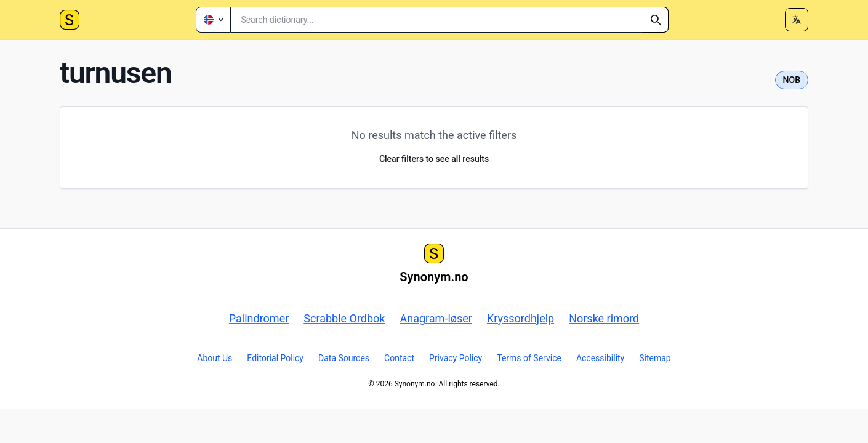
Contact (399, 358)
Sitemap (655, 358)
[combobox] (450, 20)
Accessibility (600, 358)
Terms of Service (529, 358)
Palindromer (259, 318)
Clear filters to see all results (434, 159)
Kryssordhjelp (520, 318)
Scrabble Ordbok (344, 318)
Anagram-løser (436, 318)
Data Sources (344, 358)
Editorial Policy (275, 358)
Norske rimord (604, 318)
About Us (215, 358)
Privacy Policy (456, 358)
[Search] (656, 20)
